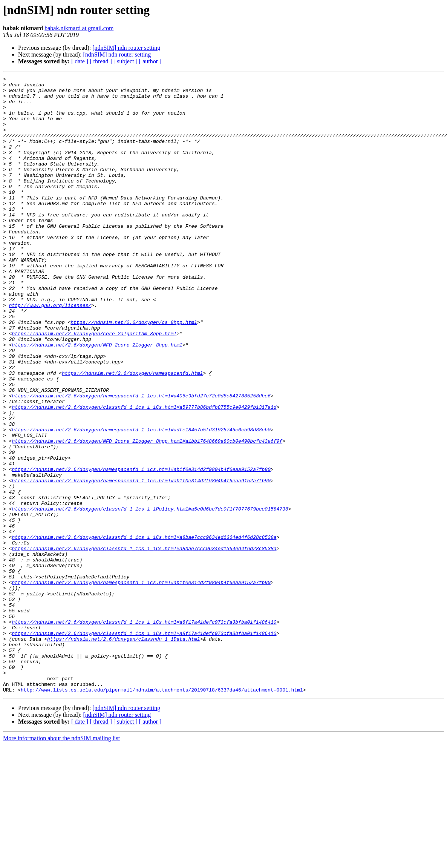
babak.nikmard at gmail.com (79, 28)
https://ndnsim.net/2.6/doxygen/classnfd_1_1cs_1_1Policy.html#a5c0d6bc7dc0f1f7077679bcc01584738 (150, 596)
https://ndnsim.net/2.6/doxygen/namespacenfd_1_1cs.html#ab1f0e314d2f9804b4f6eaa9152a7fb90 (141, 548)
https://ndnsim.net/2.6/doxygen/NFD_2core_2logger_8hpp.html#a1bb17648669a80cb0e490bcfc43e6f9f (147, 514)
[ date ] (80, 61)
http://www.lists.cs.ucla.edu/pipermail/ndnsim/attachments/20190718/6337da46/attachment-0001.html (162, 813)
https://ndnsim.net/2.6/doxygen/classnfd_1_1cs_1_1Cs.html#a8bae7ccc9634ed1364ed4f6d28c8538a (144, 630)
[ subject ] (126, 61)
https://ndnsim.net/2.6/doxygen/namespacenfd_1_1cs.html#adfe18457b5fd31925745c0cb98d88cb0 (141, 501)
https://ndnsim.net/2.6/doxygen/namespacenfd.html (132, 433)
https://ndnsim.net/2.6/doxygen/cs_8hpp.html (134, 372)
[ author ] (150, 61)
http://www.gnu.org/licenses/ (50, 351)
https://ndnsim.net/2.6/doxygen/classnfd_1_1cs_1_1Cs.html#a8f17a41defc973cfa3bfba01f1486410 (144, 732)
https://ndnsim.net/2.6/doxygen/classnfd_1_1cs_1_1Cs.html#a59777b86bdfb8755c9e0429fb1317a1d (144, 474)
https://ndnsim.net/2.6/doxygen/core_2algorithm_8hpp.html (94, 385)
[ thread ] (101, 61)
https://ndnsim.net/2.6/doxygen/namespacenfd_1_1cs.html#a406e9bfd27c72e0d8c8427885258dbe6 (141, 460)
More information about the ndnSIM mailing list (61, 861)
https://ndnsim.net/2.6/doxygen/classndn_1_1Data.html (124, 752)
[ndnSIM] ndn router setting (126, 48)
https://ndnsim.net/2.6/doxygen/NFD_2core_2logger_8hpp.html (97, 399)
